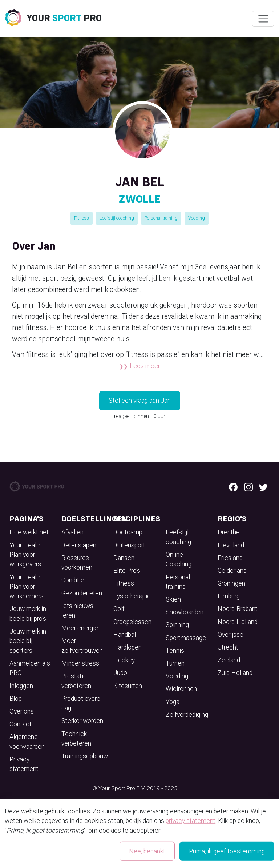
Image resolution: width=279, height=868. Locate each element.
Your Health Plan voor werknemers (27, 587)
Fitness (82, 218)
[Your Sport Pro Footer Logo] (37, 486)
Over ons (22, 711)
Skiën (173, 599)
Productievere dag (81, 703)
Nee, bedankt (147, 851)
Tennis (175, 651)
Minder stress (80, 663)
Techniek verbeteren (76, 739)
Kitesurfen (128, 686)
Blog (16, 699)
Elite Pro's (127, 571)
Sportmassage (186, 638)
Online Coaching (179, 559)
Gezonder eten (82, 593)
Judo (120, 673)
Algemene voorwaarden (27, 742)
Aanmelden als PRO (30, 668)
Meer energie (80, 628)
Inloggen (21, 686)
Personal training (161, 218)
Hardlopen (128, 647)
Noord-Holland (238, 622)
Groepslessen (132, 622)
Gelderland (232, 571)
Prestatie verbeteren (76, 681)
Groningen (231, 583)
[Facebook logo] (233, 486)
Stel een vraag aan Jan (140, 401)
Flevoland (231, 545)
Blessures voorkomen (77, 563)
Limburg (229, 596)
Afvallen (72, 532)
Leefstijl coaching (117, 218)
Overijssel (231, 635)
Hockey (124, 660)
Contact (21, 724)
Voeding (197, 218)
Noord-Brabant (238, 609)
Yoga (173, 702)
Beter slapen (79, 545)
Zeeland (229, 660)
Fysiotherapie (132, 596)
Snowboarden (185, 612)
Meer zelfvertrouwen (82, 646)
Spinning (177, 625)
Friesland (230, 558)
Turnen (175, 663)
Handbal (125, 635)
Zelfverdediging (187, 715)
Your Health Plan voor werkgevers (26, 555)
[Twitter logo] (263, 486)
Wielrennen (181, 689)
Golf (119, 609)
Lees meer (145, 366)
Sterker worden (82, 721)
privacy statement (191, 821)
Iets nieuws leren (77, 611)
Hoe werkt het (29, 532)
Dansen (124, 558)
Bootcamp (128, 532)
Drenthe (229, 532)
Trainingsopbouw (85, 756)
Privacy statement (24, 764)
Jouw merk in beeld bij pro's (28, 614)
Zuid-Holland (235, 673)
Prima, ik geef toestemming (227, 851)
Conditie (73, 580)
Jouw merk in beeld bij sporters (28, 641)
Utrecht (228, 647)
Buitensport (129, 545)
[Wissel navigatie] (263, 19)
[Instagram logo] (248, 486)
